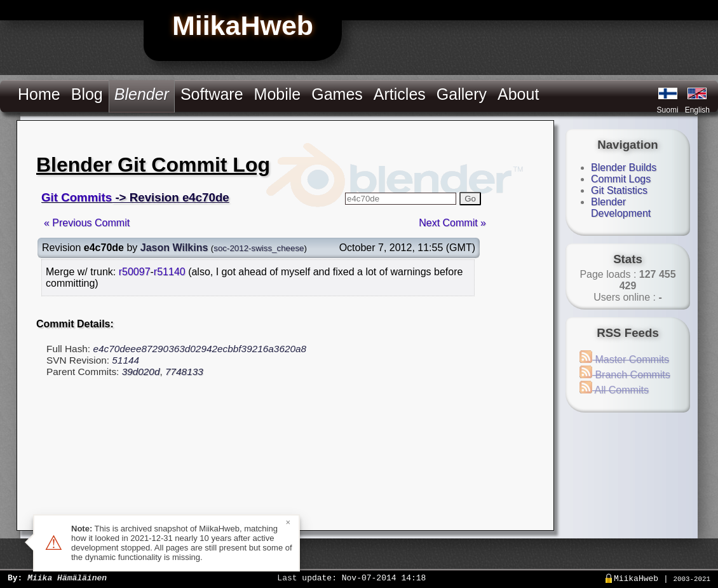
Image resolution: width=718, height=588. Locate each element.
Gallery (462, 94)
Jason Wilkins (174, 248)
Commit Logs (621, 179)
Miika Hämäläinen (67, 577)
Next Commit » (452, 223)
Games (337, 94)
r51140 (170, 272)
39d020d (141, 372)
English (697, 110)
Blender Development (621, 208)
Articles (400, 94)
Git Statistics (619, 190)
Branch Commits (625, 375)
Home (39, 94)
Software (212, 94)
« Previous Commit (87, 223)
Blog (87, 94)
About (518, 94)
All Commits (614, 390)
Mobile (278, 94)
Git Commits (77, 197)
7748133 (184, 372)
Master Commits (624, 359)
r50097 (135, 272)
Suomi (668, 110)
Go (470, 199)
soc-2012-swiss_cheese (259, 248)
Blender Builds (624, 168)
